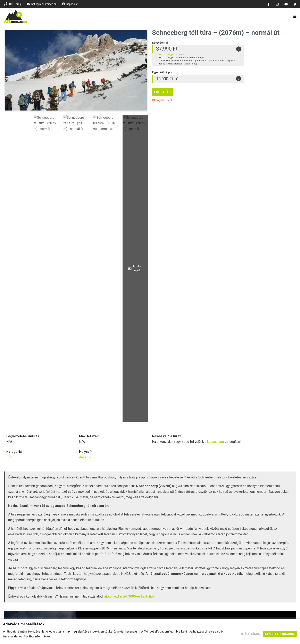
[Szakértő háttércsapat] (231, 376)
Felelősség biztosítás (231, 341)
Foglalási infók (162, 100)
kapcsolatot (216, 151)
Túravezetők (275, 409)
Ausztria (85, 166)
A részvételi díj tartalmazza (89, 409)
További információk (37, 636)
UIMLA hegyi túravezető (172, 55)
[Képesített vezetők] (142, 356)
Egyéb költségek (136, 409)
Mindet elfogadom (280, 634)
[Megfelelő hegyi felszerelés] (142, 376)
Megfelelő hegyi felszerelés (141, 383)
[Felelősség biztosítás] (231, 335)
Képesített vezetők (142, 362)
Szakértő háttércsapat (231, 383)
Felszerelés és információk (183, 409)
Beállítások (250, 634)
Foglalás (162, 92)
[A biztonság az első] (142, 335)
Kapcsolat (101, 438)
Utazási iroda (231, 362)
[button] (295, 16)
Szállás (247, 409)
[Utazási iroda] (231, 356)
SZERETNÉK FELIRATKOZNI (150, 513)
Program (49, 409)
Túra (9, 166)
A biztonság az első (142, 341)
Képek (222, 409)
